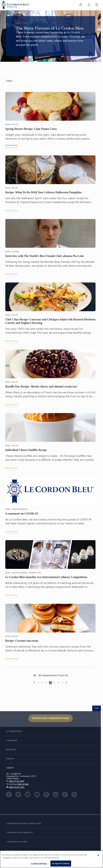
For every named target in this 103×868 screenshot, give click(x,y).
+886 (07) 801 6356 (16, 787)
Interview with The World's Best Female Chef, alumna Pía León (45, 257)
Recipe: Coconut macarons (22, 641)
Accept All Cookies (61, 863)
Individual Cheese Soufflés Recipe (26, 451)
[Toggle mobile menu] (97, 5)
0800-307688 (23, 784)
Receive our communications (50, 718)
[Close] (98, 855)
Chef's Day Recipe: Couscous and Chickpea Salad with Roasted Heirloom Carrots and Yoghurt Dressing (50, 322)
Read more (12, 145)
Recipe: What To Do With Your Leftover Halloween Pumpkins (43, 193)
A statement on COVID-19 (22, 514)
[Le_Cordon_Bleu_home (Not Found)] (16, 5)
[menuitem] (81, 5)
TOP (97, 708)
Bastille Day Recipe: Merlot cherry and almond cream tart (41, 387)
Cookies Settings (39, 863)
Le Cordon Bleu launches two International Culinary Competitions (46, 578)
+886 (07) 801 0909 (16, 781)
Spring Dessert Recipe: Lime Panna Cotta (31, 129)
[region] (51, 859)
